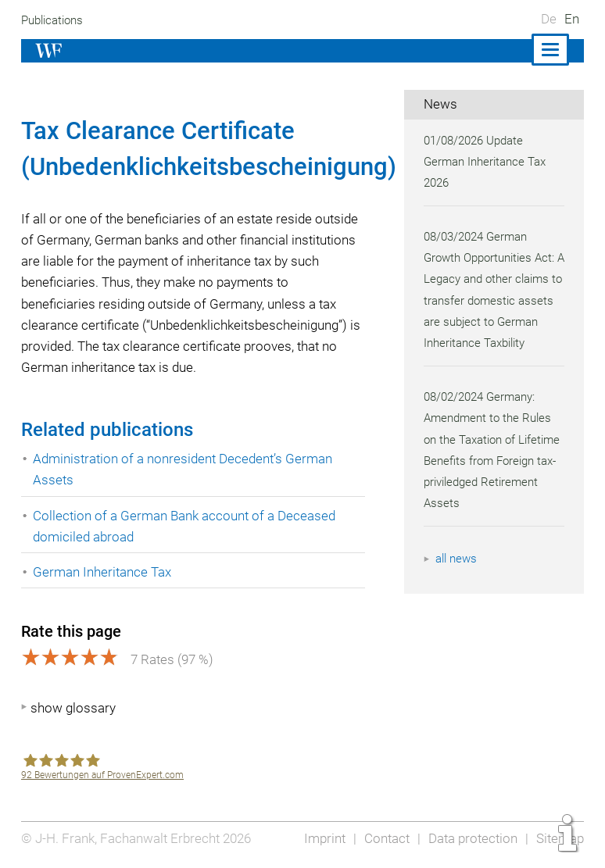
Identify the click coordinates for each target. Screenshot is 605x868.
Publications (54, 20)
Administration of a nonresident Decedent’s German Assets (185, 469)
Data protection (471, 838)
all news (457, 580)
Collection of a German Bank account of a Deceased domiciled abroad (186, 526)
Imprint (320, 838)
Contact (383, 838)
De (549, 19)
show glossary (73, 708)
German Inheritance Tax (103, 572)
